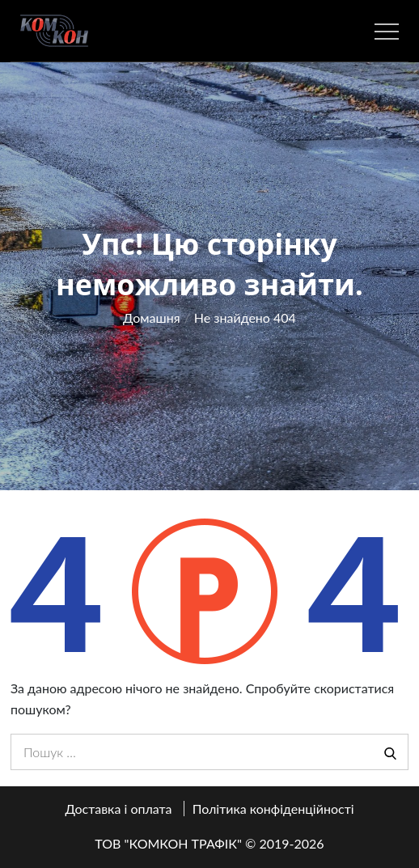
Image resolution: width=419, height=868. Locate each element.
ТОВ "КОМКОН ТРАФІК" (168, 843)
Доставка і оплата (118, 809)
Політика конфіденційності (273, 809)
